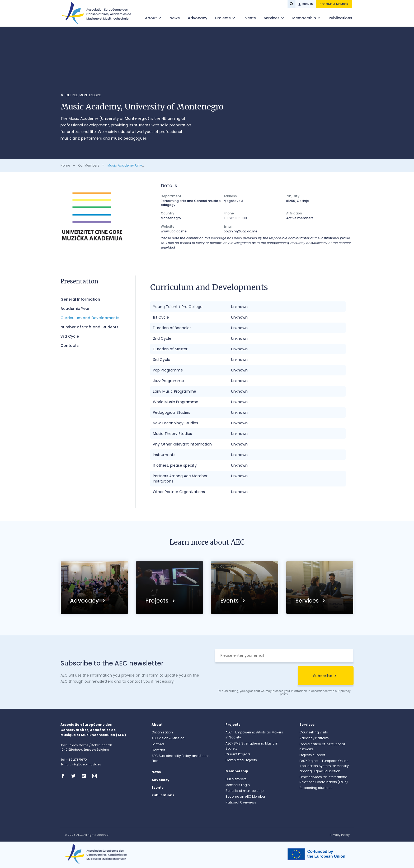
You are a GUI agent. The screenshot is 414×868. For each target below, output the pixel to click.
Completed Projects (241, 760)
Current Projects (238, 754)
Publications (340, 18)
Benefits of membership (244, 791)
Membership (305, 18)
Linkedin (86, 776)
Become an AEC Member (245, 796)
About (151, 18)
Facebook (64, 776)
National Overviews (241, 802)
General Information (80, 299)
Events (250, 18)
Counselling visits (314, 732)
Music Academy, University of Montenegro (141, 165)
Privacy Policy (340, 835)
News (175, 18)
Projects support (312, 755)
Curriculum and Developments (90, 318)
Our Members (89, 165)
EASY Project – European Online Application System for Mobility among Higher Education (324, 766)
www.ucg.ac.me (174, 231)
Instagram (96, 776)
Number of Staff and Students (90, 327)
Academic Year (75, 309)
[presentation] (255, 677)
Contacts (70, 346)
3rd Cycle (70, 336)
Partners (158, 744)
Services (272, 18)
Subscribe (323, 676)
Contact (158, 750)
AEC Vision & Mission (168, 738)
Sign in (308, 4)
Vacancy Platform (314, 738)
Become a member (334, 4)
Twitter (75, 776)
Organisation (162, 732)
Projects (224, 18)
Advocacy (197, 18)
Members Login (238, 785)
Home (65, 165)
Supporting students (316, 788)
